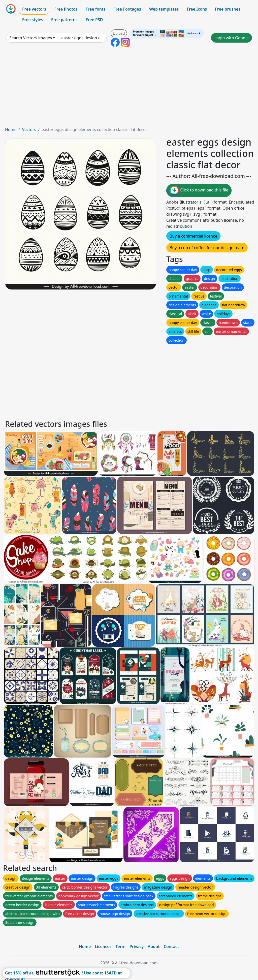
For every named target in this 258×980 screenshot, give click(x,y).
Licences (103, 946)
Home (11, 129)
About (154, 946)
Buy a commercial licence (193, 236)
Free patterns (64, 20)
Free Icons (197, 9)
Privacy (137, 946)
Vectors (29, 129)
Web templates (164, 9)
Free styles (33, 20)
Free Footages (127, 9)
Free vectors (34, 9)
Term (120, 946)
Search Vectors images (31, 38)
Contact (171, 946)
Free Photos (66, 9)
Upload (119, 33)
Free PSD (94, 20)
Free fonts (96, 9)
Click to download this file (199, 190)
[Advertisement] (129, 89)
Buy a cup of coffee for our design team (207, 248)
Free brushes (228, 9)
